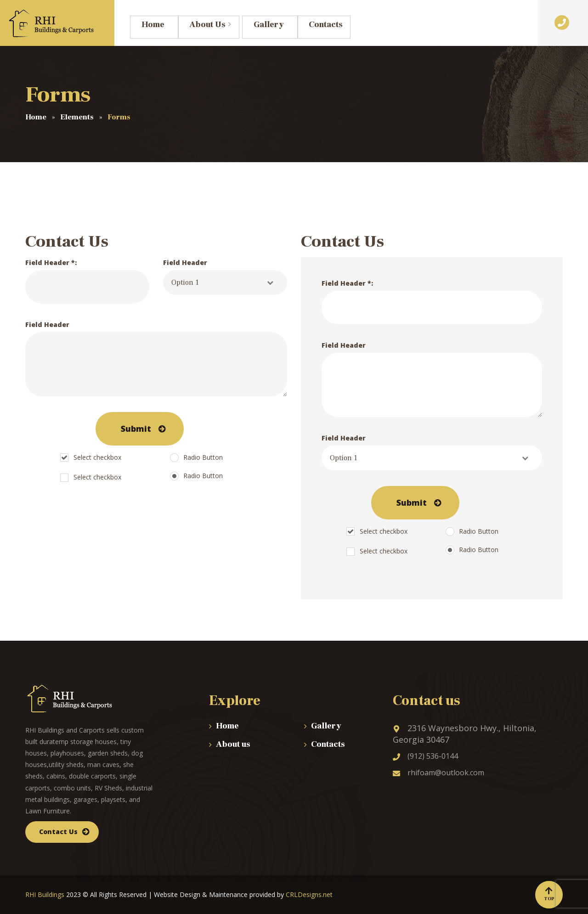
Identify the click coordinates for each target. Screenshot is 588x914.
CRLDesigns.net (309, 894)
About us (233, 744)
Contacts (328, 744)
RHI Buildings (45, 894)
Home (227, 726)
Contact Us (58, 832)
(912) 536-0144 (425, 756)
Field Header (225, 276)
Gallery (326, 726)
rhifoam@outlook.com (438, 773)
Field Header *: (87, 281)
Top (549, 894)
